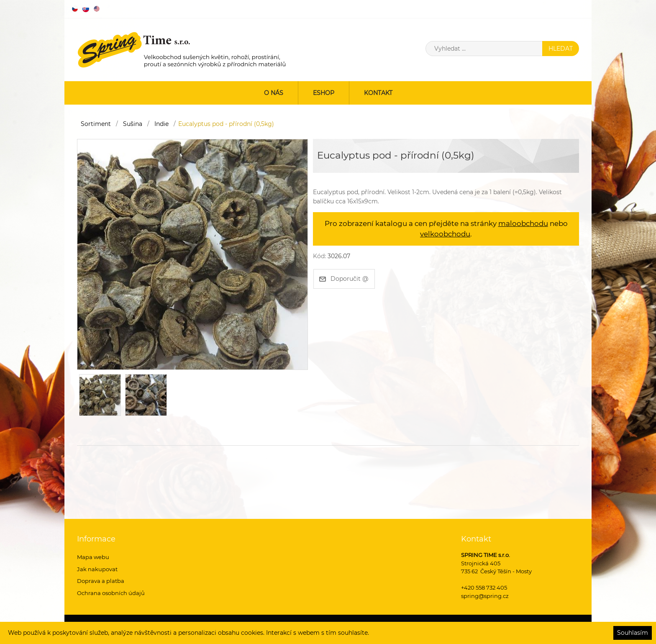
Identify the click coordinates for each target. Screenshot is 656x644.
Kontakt (378, 93)
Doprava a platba (101, 581)
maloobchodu (523, 223)
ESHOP (324, 93)
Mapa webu (93, 557)
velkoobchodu (445, 234)
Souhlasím (633, 633)
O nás (274, 93)
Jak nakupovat (97, 569)
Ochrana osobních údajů (111, 593)
